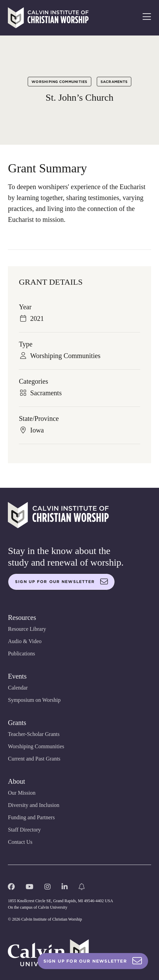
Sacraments (114, 82)
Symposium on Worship (34, 700)
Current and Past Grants (34, 759)
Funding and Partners (31, 817)
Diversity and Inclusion (34, 805)
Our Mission (22, 793)
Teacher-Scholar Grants (34, 734)
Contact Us (20, 842)
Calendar (18, 688)
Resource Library (27, 629)
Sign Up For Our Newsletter (93, 961)
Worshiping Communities (59, 82)
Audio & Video (25, 641)
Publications (21, 654)
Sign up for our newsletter (62, 582)
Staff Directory (24, 830)
